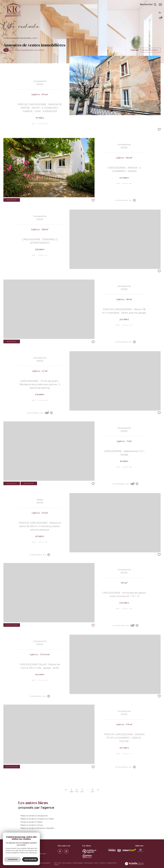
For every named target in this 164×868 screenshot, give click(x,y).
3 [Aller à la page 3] (82, 790)
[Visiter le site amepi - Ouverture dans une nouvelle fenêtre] (112, 850)
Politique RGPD (112, 863)
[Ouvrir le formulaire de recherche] (147, 5)
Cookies (56, 865)
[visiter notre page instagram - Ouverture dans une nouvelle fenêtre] (66, 851)
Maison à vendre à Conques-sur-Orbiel (37, 819)
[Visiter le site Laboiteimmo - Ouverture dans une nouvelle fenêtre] (134, 864)
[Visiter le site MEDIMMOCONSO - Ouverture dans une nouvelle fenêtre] (141, 851)
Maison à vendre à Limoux (32, 825)
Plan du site (58, 863)
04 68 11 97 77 (25, 851)
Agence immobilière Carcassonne (17, 38)
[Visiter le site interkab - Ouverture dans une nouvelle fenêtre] (129, 850)
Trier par (135, 50)
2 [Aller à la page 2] (77, 790)
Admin (97, 863)
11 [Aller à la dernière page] (92, 790)
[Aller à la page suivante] (98, 790)
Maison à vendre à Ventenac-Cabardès (37, 828)
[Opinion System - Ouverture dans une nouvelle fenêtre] (89, 851)
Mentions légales (78, 863)
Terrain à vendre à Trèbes (31, 822)
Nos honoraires (67, 863)
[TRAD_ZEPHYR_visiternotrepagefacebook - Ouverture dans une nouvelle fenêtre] (60, 851)
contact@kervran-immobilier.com (33, 854)
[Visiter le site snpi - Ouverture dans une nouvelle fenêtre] (119, 850)
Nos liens (103, 863)
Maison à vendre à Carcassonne (34, 816)
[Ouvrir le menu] (160, 5)
